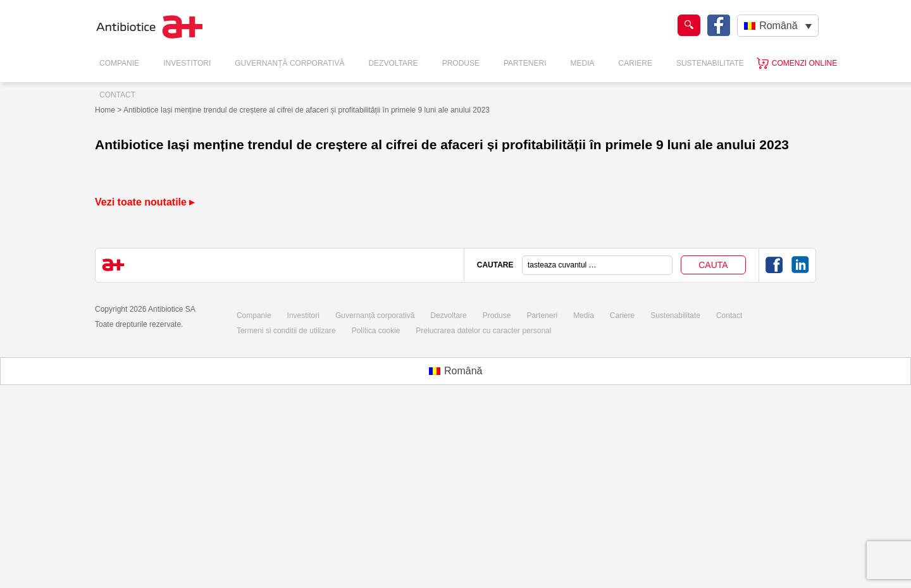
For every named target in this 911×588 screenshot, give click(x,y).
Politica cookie (376, 331)
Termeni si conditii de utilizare (286, 331)
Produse (461, 63)
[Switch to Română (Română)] (456, 371)
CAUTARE (495, 265)
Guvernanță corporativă (375, 315)
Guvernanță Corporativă (289, 63)
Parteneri (525, 63)
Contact (117, 95)
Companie (119, 63)
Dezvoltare (393, 63)
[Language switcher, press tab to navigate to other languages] (778, 26)
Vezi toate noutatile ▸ (145, 202)
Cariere (635, 63)
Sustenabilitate (710, 63)
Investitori (187, 63)
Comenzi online (804, 63)
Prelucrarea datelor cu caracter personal (483, 331)
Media (583, 63)
